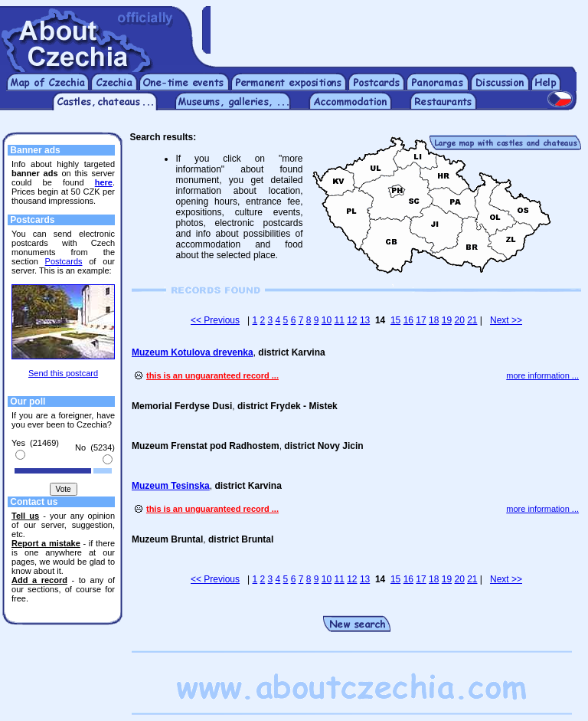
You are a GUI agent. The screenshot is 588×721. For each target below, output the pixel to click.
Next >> (506, 320)
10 (327, 320)
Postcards (64, 261)
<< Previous (215, 320)
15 (395, 320)
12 (352, 320)
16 (408, 320)
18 (434, 320)
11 (339, 320)
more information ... (542, 375)
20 (459, 320)
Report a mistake (46, 543)
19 (447, 320)
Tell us (25, 516)
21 (472, 320)
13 (365, 320)
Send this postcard (63, 373)
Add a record (39, 580)
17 (421, 320)
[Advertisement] (399, 29)
